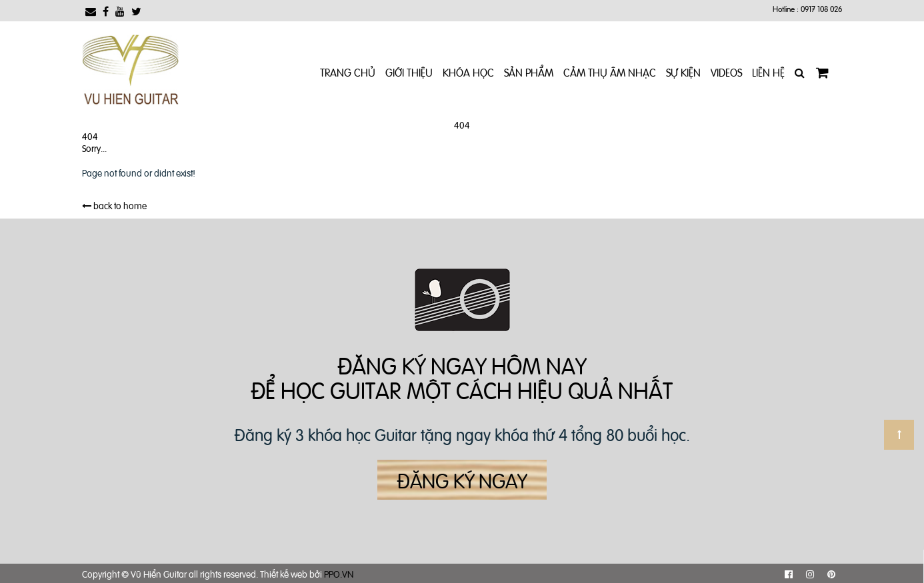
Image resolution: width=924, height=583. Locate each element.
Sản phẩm (529, 72)
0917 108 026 (821, 9)
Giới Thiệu (409, 72)
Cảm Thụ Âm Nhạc (610, 72)
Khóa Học (468, 72)
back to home (114, 205)
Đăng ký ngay (462, 480)
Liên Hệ (768, 72)
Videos (726, 72)
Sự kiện (683, 72)
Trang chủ (348, 72)
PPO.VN (339, 573)
